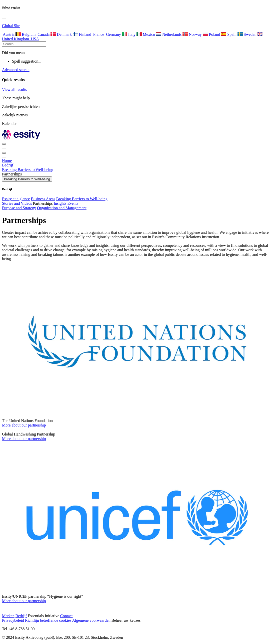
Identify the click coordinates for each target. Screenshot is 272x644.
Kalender (9, 124)
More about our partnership (24, 425)
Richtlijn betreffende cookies (48, 620)
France (99, 34)
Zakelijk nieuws (15, 115)
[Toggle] (4, 153)
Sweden (247, 34)
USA (34, 39)
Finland (82, 34)
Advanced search (16, 70)
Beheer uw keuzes (126, 620)
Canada (43, 34)
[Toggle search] (4, 148)
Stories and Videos (17, 203)
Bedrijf (8, 165)
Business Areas (43, 199)
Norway (193, 34)
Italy (129, 34)
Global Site (11, 26)
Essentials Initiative (43, 616)
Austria (9, 34)
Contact (66, 616)
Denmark (62, 34)
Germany (113, 34)
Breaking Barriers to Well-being (28, 170)
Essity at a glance (16, 199)
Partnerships (43, 203)
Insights (60, 203)
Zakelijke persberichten (21, 106)
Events (73, 203)
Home (7, 161)
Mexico (146, 34)
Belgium (26, 34)
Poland (212, 34)
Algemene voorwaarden (91, 620)
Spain (229, 34)
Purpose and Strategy (19, 208)
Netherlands (169, 34)
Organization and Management (62, 208)
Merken (8, 616)
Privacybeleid (13, 620)
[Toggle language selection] (4, 19)
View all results (14, 89)
